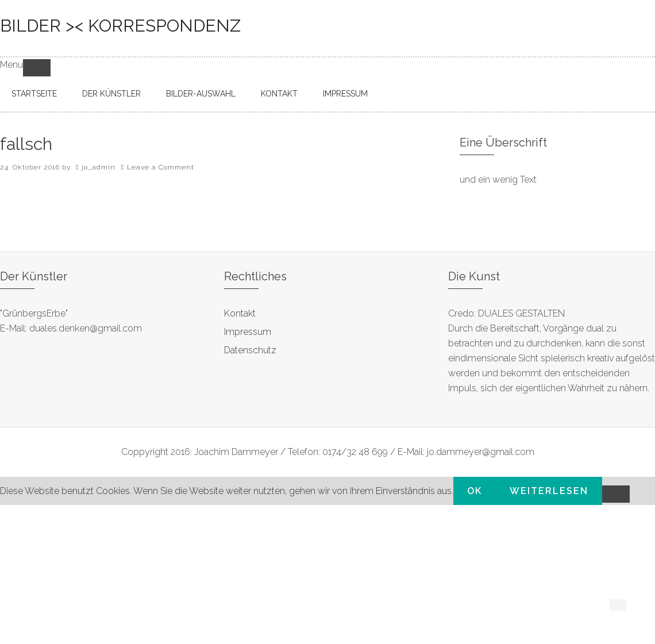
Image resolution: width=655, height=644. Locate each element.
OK (475, 491)
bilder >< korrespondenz (120, 26)
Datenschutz (250, 350)
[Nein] (616, 494)
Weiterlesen (549, 491)
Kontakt (240, 313)
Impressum (248, 332)
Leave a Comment (161, 167)
